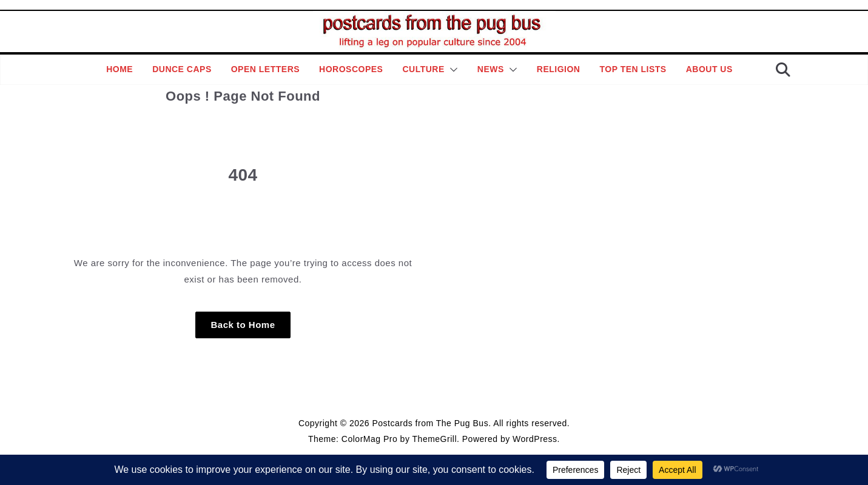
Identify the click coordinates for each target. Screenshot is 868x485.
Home (119, 69)
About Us (709, 69)
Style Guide (374, 395)
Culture (423, 69)
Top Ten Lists (633, 69)
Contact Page (490, 395)
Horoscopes (351, 69)
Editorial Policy (431, 395)
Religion (559, 69)
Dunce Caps (182, 69)
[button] (451, 70)
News (491, 69)
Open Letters (265, 69)
